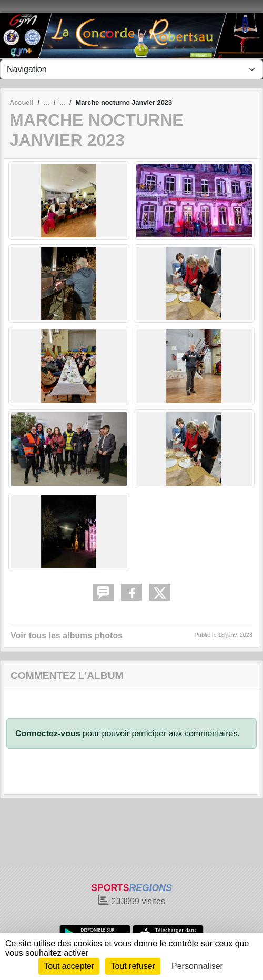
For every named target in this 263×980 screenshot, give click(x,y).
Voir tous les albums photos (67, 636)
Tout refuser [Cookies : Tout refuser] (133, 966)
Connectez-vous (48, 733)
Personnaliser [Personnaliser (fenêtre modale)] (197, 966)
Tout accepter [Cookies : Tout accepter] (69, 966)
